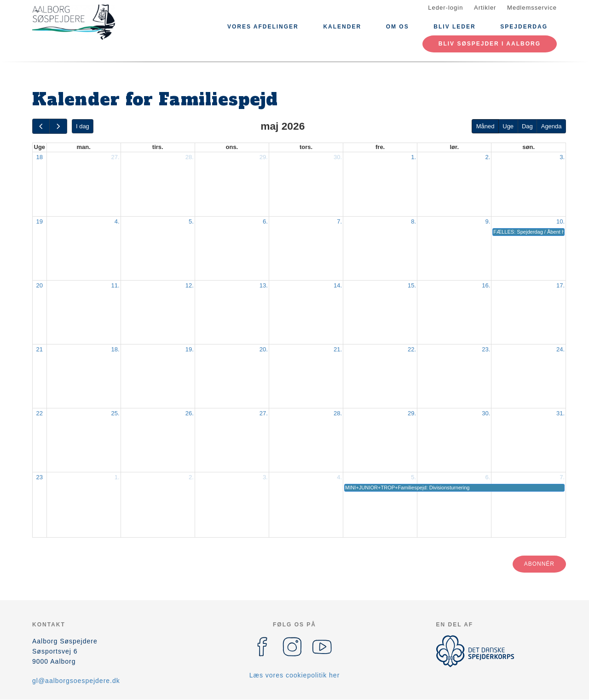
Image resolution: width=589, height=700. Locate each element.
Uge (508, 126)
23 (40, 477)
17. (560, 285)
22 (40, 413)
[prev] (41, 126)
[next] (58, 126)
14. (338, 285)
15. (412, 285)
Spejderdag (524, 27)
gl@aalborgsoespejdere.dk (76, 681)
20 (40, 285)
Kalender (342, 27)
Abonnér (539, 564)
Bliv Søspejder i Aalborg (490, 44)
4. (117, 221)
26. (190, 413)
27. (115, 157)
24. (560, 349)
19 (40, 221)
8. (413, 221)
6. (265, 221)
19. (190, 349)
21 (40, 349)
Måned (485, 126)
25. (115, 413)
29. (264, 157)
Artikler (485, 8)
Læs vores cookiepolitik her (295, 675)
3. (562, 157)
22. (412, 349)
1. (413, 157)
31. (560, 413)
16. (486, 285)
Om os (398, 27)
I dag (83, 126)
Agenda (551, 126)
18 (40, 157)
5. (191, 221)
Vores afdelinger (263, 27)
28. (190, 157)
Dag (527, 126)
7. (339, 221)
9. (488, 221)
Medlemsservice (532, 8)
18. (115, 349)
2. (488, 157)
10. (560, 221)
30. (338, 157)
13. (264, 285)
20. (264, 349)
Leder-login (445, 8)
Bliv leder (454, 27)
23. (486, 349)
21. (338, 349)
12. (190, 285)
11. (115, 285)
